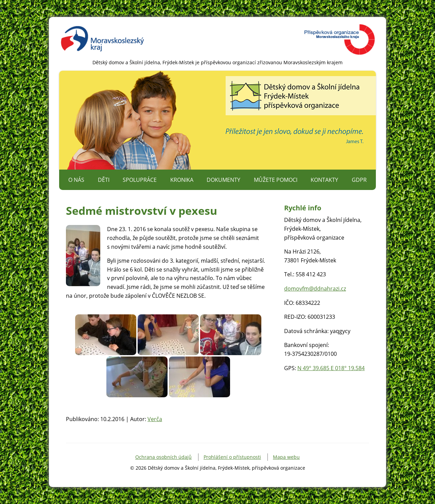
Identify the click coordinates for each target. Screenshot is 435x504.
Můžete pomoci (276, 180)
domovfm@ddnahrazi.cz (315, 289)
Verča (155, 419)
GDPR (359, 180)
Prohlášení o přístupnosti (232, 457)
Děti (104, 180)
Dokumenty (223, 180)
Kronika (182, 180)
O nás (76, 180)
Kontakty (324, 180)
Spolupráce (140, 180)
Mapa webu (286, 457)
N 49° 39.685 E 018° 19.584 (331, 368)
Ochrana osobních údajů (163, 457)
